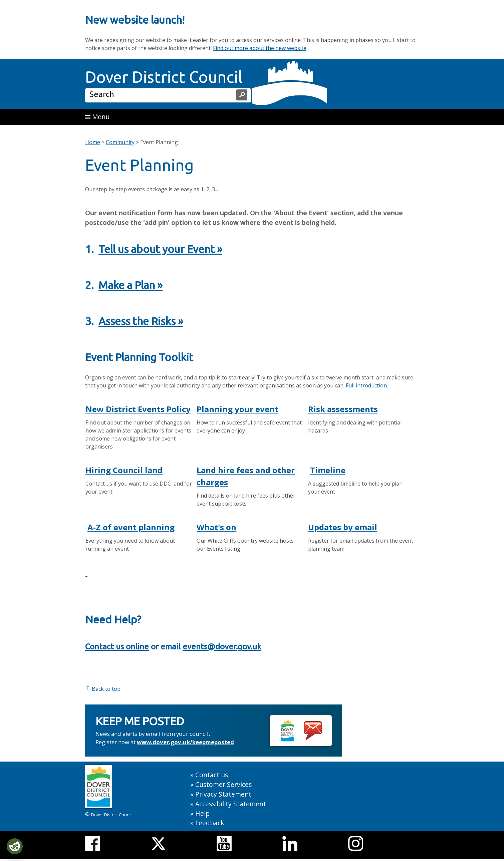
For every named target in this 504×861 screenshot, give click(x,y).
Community (120, 142)
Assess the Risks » (141, 321)
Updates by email (343, 527)
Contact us (212, 775)
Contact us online (117, 647)
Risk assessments (343, 409)
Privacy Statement (223, 794)
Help (202, 813)
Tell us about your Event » (160, 249)
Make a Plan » (131, 285)
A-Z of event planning (131, 527)
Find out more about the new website (260, 48)
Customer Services (223, 784)
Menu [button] (97, 117)
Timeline (328, 470)
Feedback (210, 823)
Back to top (103, 689)
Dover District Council (164, 77)
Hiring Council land (124, 470)
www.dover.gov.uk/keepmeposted (185, 742)
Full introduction (366, 385)
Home (93, 142)
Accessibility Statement (231, 804)
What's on (216, 527)
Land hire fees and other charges (246, 476)
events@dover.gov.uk (222, 647)
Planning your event (237, 409)
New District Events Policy (138, 409)
